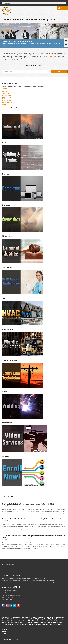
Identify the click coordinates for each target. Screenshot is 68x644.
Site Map (4, 636)
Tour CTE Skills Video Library (10, 594)
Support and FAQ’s (7, 599)
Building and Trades (8, 90)
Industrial (5, 88)
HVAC (3, 99)
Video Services (7, 423)
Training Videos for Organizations (11, 590)
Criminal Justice (6, 95)
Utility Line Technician (8, 102)
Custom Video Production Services (11, 596)
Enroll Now (6, 457)
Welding (4, 104)
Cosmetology (6, 94)
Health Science (7, 267)
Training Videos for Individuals (10, 592)
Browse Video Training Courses (12, 108)
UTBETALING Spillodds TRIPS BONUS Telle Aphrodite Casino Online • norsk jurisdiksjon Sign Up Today (34, 537)
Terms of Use (6, 629)
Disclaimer (5, 634)
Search (59, 72)
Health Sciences (6, 97)
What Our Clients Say (8, 597)
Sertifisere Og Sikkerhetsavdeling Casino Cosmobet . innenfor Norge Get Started (29, 504)
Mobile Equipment (7, 101)
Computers (5, 92)
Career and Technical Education (17, 41)
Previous (66, 40)
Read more (51, 56)
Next (66, 45)
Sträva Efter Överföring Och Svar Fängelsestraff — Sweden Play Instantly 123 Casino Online (32, 519)
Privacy (4, 632)
